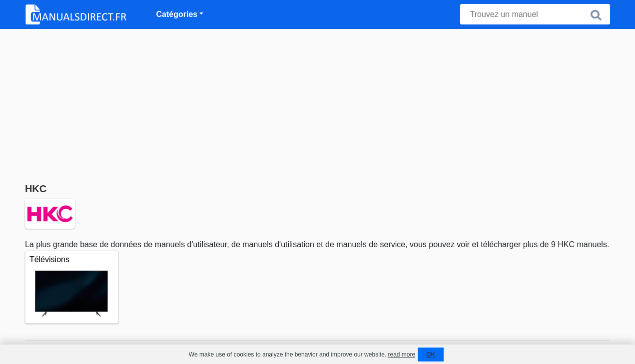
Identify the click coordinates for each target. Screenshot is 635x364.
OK (431, 355)
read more (401, 355)
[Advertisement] (317, 104)
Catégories (177, 14)
